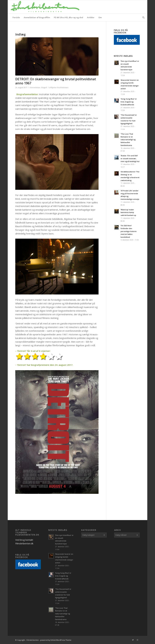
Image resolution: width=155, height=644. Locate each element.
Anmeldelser (35, 88)
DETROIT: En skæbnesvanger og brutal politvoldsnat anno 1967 (56, 81)
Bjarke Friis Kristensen (60, 88)
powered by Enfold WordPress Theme (56, 640)
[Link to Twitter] (133, 640)
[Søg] (142, 17)
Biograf (44, 88)
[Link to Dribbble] (137, 640)
